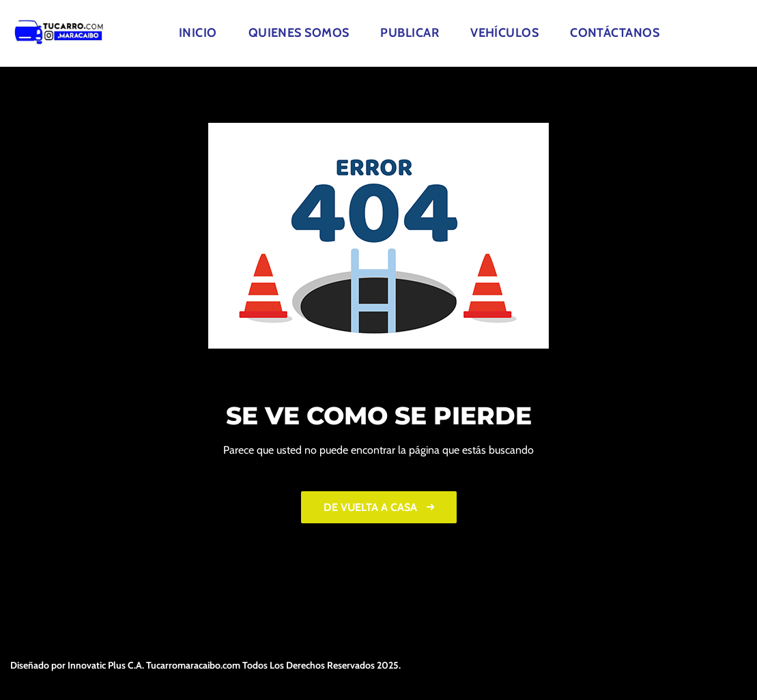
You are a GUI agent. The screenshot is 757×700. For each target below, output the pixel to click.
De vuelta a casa (379, 507)
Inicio (198, 33)
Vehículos (504, 33)
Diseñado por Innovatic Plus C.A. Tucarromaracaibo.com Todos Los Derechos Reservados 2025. (205, 665)
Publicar (410, 33)
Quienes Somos (299, 33)
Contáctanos (615, 33)
